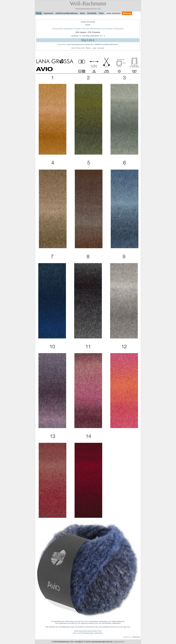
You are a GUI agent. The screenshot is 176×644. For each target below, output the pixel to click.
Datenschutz (119, 642)
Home (39, 13)
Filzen (101, 13)
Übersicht (135, 637)
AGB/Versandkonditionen (67, 13)
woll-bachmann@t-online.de (80, 44)
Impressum (48, 13)
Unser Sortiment (113, 13)
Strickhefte (92, 13)
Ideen (82, 13)
